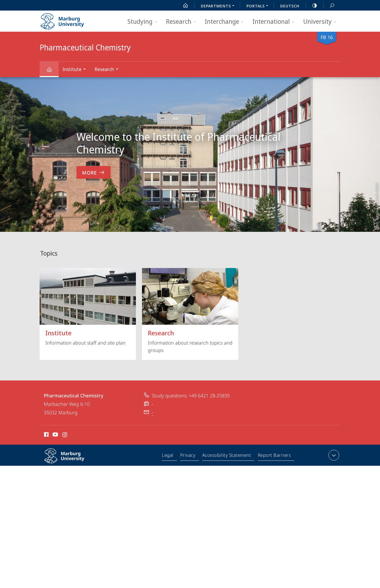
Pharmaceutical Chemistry (52, 72)
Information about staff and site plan (88, 307)
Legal (169, 456)
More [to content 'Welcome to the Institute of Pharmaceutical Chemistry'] (94, 173)
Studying (144, 22)
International (275, 22)
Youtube (55, 435)
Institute (76, 70)
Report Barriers (274, 456)
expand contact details (333, 455)
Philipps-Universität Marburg (70, 460)
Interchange (226, 22)
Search (329, 6)
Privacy (189, 456)
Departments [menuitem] (219, 6)
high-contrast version (312, 6)
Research (183, 22)
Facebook (46, 435)
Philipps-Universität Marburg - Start (68, 20)
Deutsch (290, 6)
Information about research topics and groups (190, 311)
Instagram (65, 435)
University (321, 22)
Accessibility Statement (227, 456)
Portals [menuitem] (259, 6)
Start (183, 6)
